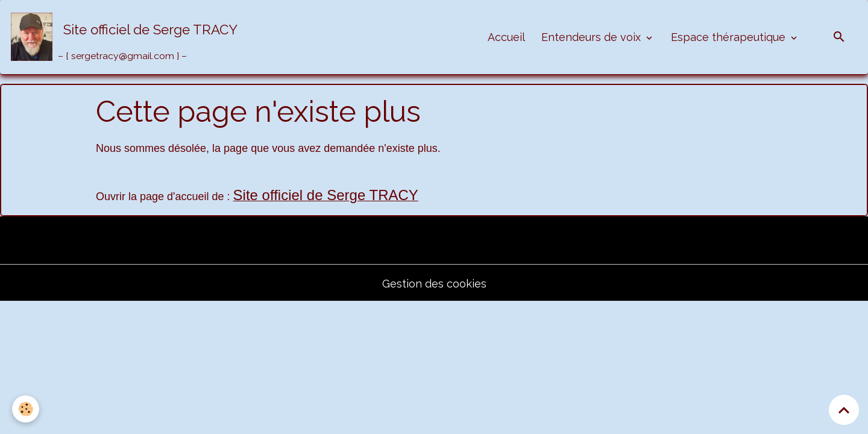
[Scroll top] (844, 410)
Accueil (506, 37)
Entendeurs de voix (593, 37)
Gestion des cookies (434, 284)
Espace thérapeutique (730, 37)
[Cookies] (26, 409)
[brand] (127, 37)
